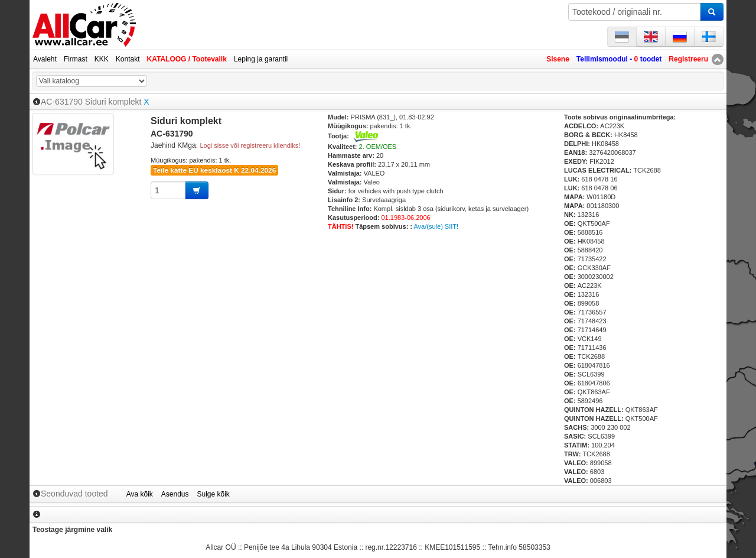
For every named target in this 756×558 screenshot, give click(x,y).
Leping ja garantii (261, 59)
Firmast (76, 59)
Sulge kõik (214, 494)
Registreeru (688, 59)
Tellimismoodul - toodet (619, 59)
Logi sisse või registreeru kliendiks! (250, 145)
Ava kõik (140, 494)
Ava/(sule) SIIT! (436, 226)
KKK (102, 59)
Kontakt (128, 59)
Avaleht (45, 59)
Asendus (175, 494)
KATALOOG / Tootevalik (187, 59)
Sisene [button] (558, 59)
